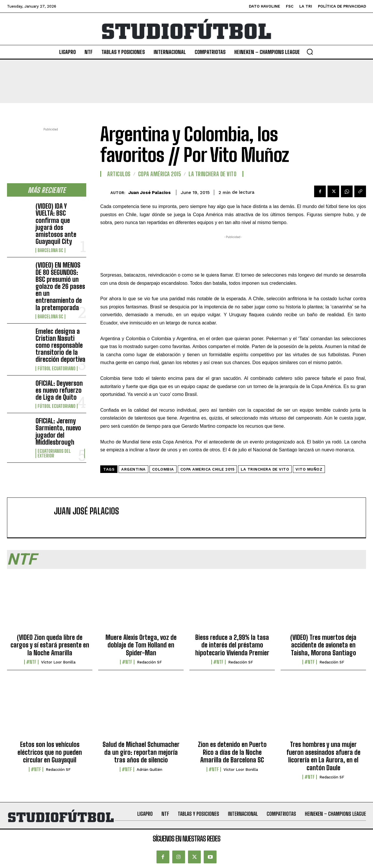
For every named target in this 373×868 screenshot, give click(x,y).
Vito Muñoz (309, 469)
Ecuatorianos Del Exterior (54, 453)
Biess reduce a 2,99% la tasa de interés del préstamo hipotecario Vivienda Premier (232, 645)
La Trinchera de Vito (265, 469)
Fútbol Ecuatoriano (57, 368)
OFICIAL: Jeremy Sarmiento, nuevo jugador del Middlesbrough (58, 432)
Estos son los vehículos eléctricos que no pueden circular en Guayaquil (50, 752)
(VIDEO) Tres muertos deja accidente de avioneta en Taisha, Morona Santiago (323, 645)
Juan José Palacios (149, 193)
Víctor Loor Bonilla (58, 662)
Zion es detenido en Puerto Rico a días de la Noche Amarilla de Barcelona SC (232, 752)
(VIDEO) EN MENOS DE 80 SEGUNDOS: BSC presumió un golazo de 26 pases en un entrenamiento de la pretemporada (60, 286)
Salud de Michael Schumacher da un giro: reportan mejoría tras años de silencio (141, 752)
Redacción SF (149, 662)
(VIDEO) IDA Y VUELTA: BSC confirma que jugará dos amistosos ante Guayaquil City (56, 224)
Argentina (133, 469)
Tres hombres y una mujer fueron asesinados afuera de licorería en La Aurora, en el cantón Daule (323, 756)
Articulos (119, 174)
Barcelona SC (50, 250)
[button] (310, 52)
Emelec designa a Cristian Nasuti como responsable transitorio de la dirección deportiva (60, 345)
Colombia (163, 469)
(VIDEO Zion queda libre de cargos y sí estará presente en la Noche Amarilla (50, 645)
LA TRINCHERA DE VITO (212, 174)
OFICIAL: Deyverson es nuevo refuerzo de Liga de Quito (59, 390)
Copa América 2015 (160, 174)
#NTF (31, 662)
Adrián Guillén (149, 770)
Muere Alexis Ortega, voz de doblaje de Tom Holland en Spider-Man (141, 645)
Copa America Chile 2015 (207, 469)
